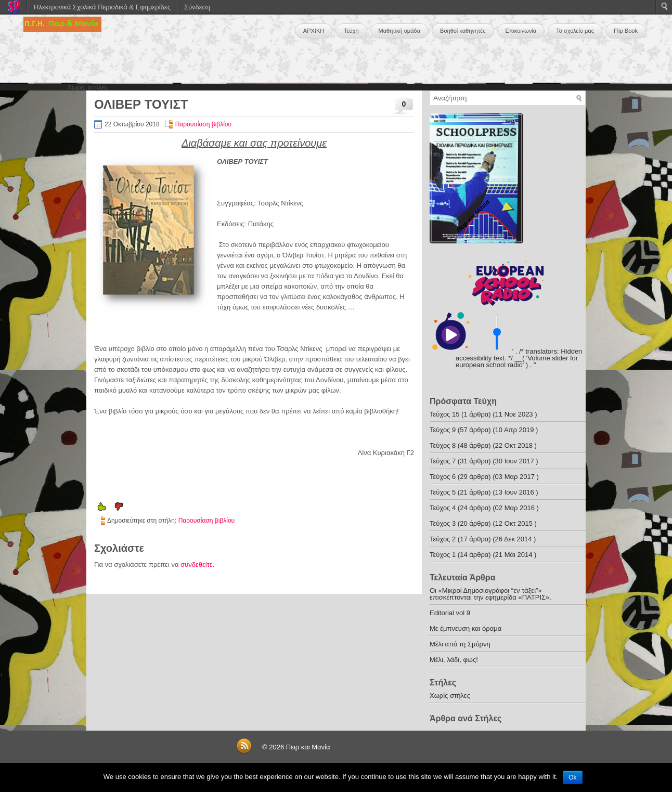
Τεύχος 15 (444, 414)
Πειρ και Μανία (308, 747)
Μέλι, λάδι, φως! (454, 660)
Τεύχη (351, 31)
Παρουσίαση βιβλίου (203, 124)
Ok (572, 777)
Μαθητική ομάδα (400, 31)
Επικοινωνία (521, 31)
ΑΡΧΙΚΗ (314, 31)
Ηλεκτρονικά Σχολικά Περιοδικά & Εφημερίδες (102, 7)
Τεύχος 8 (443, 445)
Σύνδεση (197, 7)
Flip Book (626, 31)
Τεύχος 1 (443, 555)
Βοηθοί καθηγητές (463, 31)
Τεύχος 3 (443, 523)
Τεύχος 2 (443, 539)
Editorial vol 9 (450, 613)
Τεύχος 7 (443, 461)
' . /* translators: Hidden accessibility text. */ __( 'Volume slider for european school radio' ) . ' (519, 358)
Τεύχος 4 (443, 508)
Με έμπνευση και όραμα (466, 628)
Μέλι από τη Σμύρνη (460, 644)
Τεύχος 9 (443, 430)
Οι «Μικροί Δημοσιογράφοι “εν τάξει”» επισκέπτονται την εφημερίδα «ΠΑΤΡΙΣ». (490, 594)
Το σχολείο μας (575, 31)
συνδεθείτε (197, 564)
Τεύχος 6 (443, 477)
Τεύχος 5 (443, 492)
